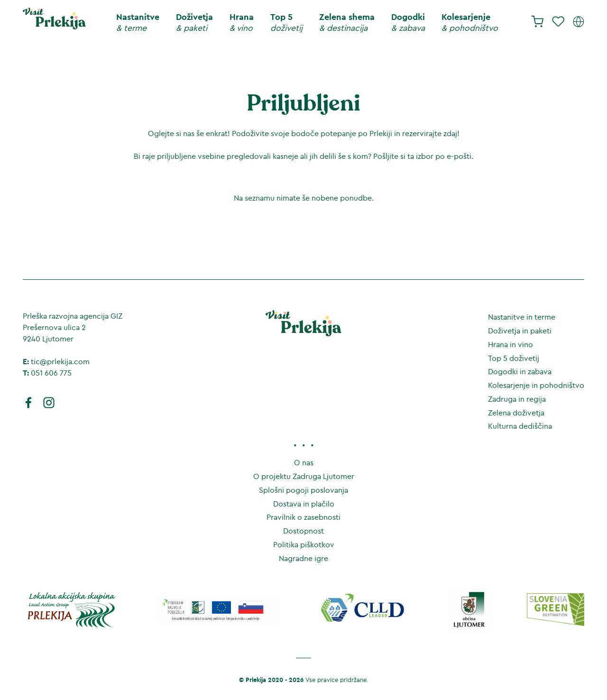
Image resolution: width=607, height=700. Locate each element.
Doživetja (194, 23)
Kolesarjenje (470, 23)
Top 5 (286, 23)
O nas (304, 462)
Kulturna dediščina (520, 426)
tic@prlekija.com (60, 361)
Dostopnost (303, 531)
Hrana (242, 23)
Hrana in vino (510, 344)
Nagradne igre (303, 558)
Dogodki (408, 23)
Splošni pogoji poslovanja (303, 490)
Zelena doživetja (516, 413)
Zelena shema (347, 23)
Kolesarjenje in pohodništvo (536, 385)
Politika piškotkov (304, 544)
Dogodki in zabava (520, 371)
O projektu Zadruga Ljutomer (304, 476)
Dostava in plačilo (304, 504)
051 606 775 (51, 373)
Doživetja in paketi (520, 331)
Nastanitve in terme (522, 317)
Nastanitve (138, 23)
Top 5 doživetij (514, 358)
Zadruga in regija (517, 399)
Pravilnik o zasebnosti (303, 517)
